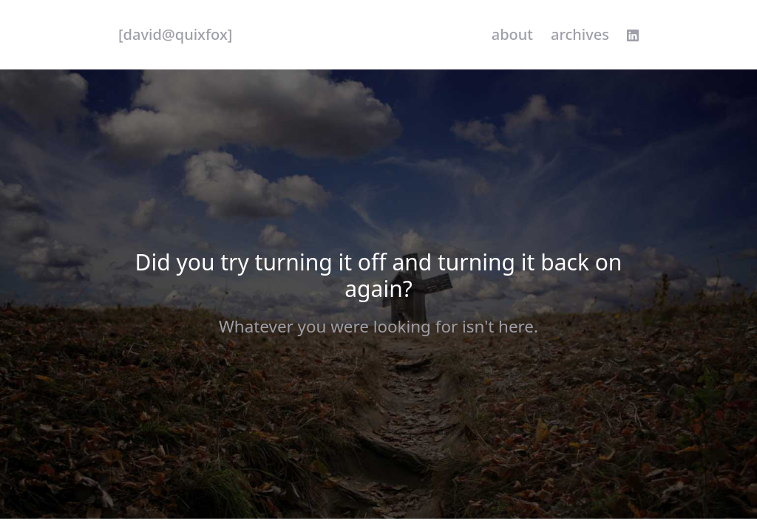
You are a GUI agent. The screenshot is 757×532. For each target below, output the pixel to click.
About (512, 34)
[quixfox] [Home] (175, 35)
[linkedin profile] (633, 35)
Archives (580, 34)
